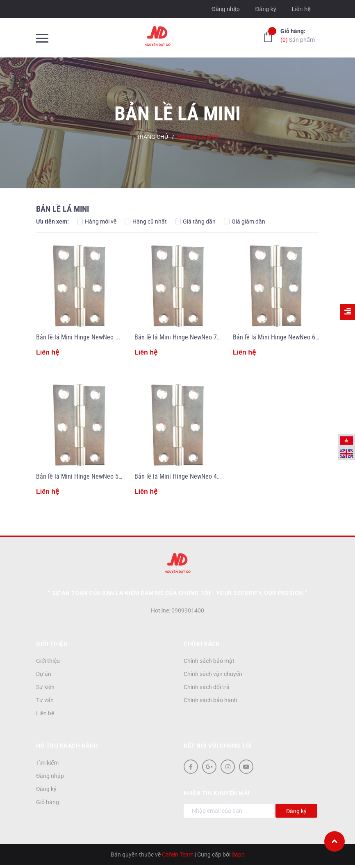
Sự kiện (45, 687)
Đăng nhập (226, 9)
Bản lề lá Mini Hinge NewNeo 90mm (84, 337)
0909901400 (188, 610)
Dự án (44, 674)
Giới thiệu (48, 661)
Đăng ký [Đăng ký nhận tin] (296, 811)
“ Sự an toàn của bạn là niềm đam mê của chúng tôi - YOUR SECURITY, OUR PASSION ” (178, 593)
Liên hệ (301, 9)
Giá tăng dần (195, 222)
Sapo (238, 854)
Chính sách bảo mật (209, 661)
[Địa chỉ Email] (229, 811)
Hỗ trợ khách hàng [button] (67, 746)
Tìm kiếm (47, 763)
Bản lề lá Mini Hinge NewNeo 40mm (182, 476)
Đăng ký (265, 9)
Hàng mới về (97, 222)
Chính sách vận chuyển (213, 674)
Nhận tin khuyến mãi (217, 793)
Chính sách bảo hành (210, 700)
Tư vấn (45, 700)
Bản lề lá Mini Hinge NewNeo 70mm (182, 337)
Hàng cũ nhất (146, 222)
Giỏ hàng (48, 802)
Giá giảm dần (245, 222)
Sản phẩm (298, 35)
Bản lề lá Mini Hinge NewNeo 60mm (281, 337)
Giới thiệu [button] (52, 644)
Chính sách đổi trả (207, 687)
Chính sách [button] (202, 644)
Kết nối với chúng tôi (218, 746)
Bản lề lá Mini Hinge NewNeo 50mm (84, 476)
